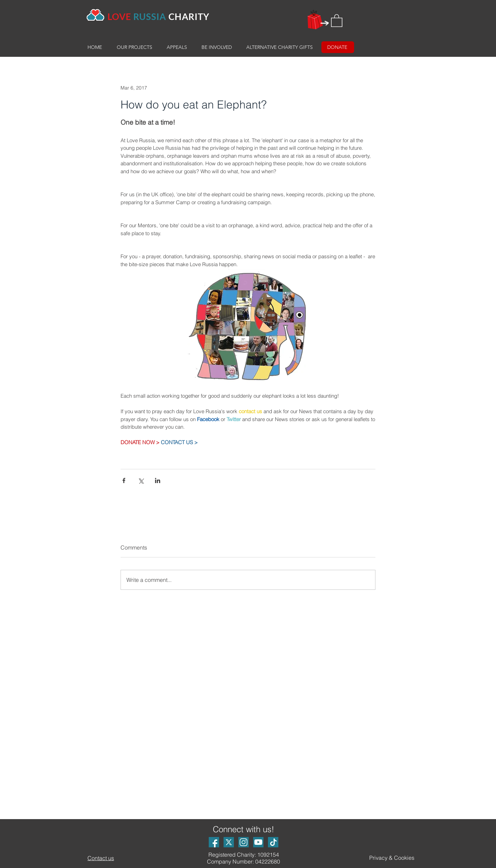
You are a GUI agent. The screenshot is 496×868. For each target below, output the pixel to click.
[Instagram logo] (244, 842)
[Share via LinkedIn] (158, 480)
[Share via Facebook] (124, 480)
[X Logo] (229, 842)
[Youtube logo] (258, 842)
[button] (337, 20)
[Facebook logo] (214, 842)
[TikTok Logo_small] (273, 842)
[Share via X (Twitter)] (141, 480)
